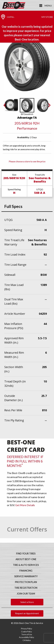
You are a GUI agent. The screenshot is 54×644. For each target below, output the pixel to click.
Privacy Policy (27, 629)
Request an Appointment (27, 613)
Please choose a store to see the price (27, 161)
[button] (11, 105)
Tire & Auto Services (26, 565)
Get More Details (25, 505)
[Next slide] (49, 105)
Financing (26, 571)
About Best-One (26, 559)
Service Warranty (26, 576)
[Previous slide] (5, 105)
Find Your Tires (26, 554)
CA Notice (27, 640)
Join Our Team (26, 594)
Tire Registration (26, 588)
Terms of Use (27, 634)
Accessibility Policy (27, 637)
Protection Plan (26, 582)
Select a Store (27, 602)
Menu (48, 5)
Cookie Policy (27, 632)
